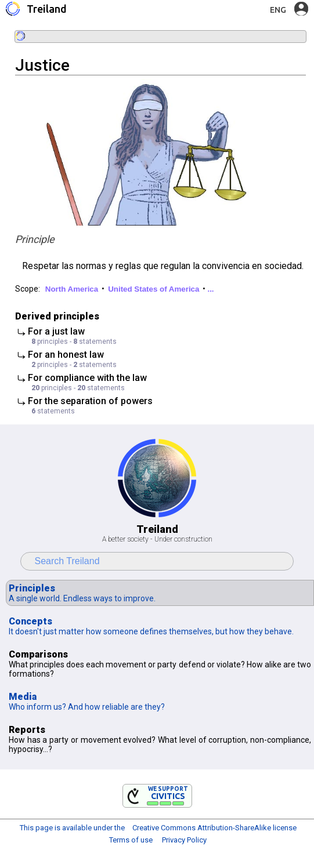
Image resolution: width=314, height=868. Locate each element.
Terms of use (131, 840)
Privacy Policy (184, 840)
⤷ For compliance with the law (85, 382)
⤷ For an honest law (85, 359)
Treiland (47, 9)
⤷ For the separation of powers (85, 405)
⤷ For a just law (85, 336)
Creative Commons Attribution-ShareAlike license (214, 828)
